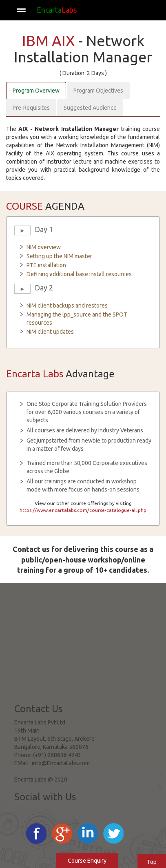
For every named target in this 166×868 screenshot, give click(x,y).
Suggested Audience (90, 108)
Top (152, 862)
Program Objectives (98, 91)
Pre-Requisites (31, 108)
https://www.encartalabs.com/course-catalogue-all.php (83, 510)
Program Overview (36, 91)
